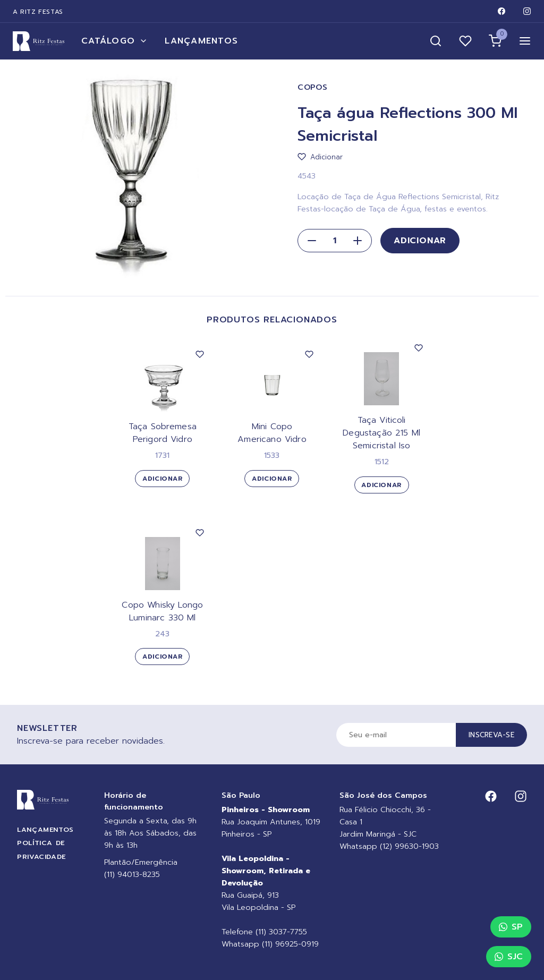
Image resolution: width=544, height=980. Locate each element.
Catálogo (114, 41)
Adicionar (420, 241)
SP (511, 927)
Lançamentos (201, 41)
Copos (313, 87)
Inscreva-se (491, 735)
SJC (509, 957)
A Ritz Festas (38, 12)
